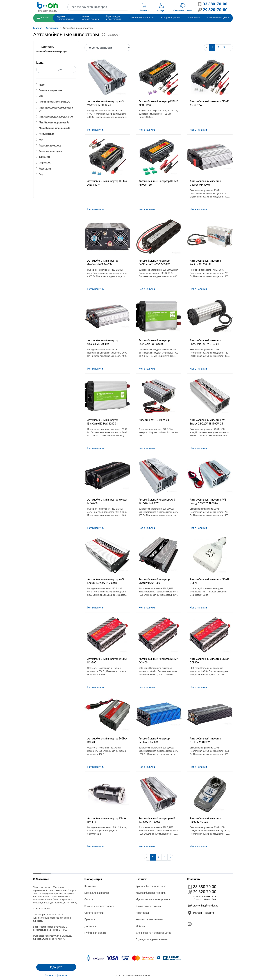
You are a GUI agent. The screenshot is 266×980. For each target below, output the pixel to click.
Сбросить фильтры (56, 975)
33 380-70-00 (202, 887)
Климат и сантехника (148, 906)
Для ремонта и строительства (154, 933)
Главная (38, 28)
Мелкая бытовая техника (151, 893)
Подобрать (56, 967)
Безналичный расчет (97, 893)
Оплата (89, 899)
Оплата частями (94, 913)
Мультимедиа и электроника (153, 899)
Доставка (90, 926)
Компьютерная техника (150, 919)
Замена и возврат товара (100, 906)
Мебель (140, 926)
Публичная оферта (96, 933)
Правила (90, 919)
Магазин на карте (204, 913)
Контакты (90, 886)
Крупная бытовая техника (151, 886)
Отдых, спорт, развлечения (152, 939)
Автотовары (52, 28)
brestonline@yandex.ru (206, 906)
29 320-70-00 (202, 892)
